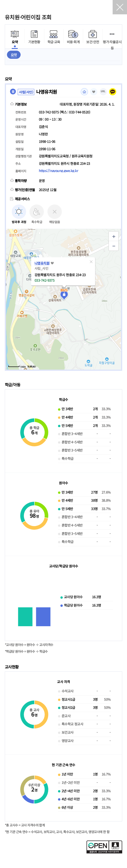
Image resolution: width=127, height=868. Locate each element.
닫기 (120, 7)
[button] (91, 262)
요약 (14, 55)
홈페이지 (84, 92)
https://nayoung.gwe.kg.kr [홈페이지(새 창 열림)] (58, 171)
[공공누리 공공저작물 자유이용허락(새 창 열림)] (104, 852)
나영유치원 (42, 263)
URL (103, 91)
